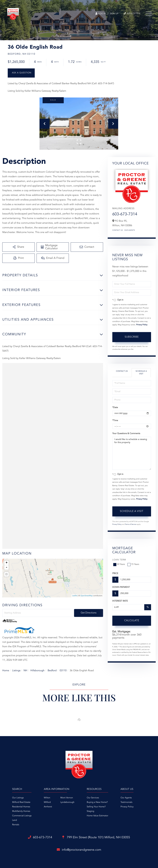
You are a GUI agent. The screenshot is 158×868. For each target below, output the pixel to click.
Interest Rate (120, 601)
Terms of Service (131, 524)
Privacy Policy (142, 325)
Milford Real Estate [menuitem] (21, 802)
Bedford (52, 671)
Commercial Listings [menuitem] (22, 816)
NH (25, 671)
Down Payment (121, 587)
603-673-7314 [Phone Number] (132, 14)
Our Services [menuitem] (93, 798)
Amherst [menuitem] (48, 807)
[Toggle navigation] (149, 14)
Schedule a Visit (141, 373)
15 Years (134, 564)
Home (6, 671)
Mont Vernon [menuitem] (67, 798)
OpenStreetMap (86, 596)
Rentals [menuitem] (16, 825)
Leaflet (75, 596)
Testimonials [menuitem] (126, 802)
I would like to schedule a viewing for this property (132, 453)
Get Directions (89, 613)
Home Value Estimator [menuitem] (97, 816)
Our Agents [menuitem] (126, 798)
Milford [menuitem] (47, 802)
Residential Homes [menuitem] (21, 807)
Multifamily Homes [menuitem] (21, 811)
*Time (115, 421)
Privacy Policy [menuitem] (127, 807)
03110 (63, 671)
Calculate (132, 621)
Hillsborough (37, 671)
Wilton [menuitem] (47, 798)
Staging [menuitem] (90, 811)
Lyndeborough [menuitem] (67, 802)
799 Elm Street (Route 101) (96, 838)
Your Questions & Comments (126, 434)
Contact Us (118, 230)
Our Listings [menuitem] (18, 798)
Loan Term (119, 560)
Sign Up (114, 14)
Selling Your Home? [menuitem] (96, 807)
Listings (16, 671)
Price (115, 574)
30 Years (119, 564)
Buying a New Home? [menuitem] (97, 802)
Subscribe (132, 337)
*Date (115, 408)
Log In (101, 14)
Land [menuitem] (15, 820)
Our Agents (130, 230)
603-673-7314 (125, 214)
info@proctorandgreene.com (79, 850)
